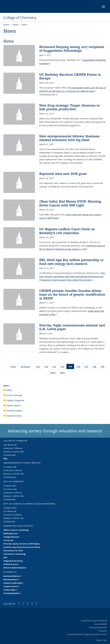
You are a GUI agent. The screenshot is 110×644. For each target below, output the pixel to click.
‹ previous (26, 366)
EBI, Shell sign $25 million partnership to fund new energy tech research (71, 262)
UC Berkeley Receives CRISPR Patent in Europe (70, 76)
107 (87, 367)
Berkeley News (11, 580)
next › (54, 372)
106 (79, 367)
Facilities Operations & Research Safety (22, 547)
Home (6, 25)
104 (63, 367)
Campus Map (10, 590)
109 (103, 367)
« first (14, 366)
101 (39, 367)
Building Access (11, 533)
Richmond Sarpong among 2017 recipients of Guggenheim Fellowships (72, 49)
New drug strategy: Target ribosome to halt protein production (69, 107)
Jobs (5, 557)
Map (5, 459)
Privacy (103, 631)
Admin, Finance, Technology (16, 530)
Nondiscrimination (98, 627)
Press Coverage (14, 395)
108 (95, 367)
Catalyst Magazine (15, 400)
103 (55, 367)
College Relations (11, 537)
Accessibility (100, 624)
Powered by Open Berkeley (94, 621)
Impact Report (14, 405)
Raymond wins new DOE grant (63, 174)
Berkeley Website (12, 576)
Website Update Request (15, 568)
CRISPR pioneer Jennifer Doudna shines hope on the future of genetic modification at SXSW (72, 294)
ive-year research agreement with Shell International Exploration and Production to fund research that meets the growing (72, 276)
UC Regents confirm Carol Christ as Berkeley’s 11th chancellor (67, 231)
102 (47, 367)
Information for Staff (13, 551)
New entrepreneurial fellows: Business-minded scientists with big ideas (70, 138)
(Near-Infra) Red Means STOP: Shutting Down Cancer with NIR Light (70, 203)
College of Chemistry (20, 18)
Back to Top (102, 640)
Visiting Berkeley (12, 593)
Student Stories (14, 416)
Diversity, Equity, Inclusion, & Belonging (21, 544)
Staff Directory (11, 564)
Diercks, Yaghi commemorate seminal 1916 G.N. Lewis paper (72, 327)
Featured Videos (14, 411)
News (15, 25)
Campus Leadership (13, 583)
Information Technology (15, 554)
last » (64, 372)
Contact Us (8, 540)
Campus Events (11, 586)
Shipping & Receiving (13, 561)
